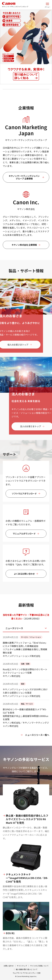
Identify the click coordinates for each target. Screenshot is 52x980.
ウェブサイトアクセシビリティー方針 (27, 973)
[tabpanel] (26, 691)
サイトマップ (22, 966)
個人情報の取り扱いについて (27, 969)
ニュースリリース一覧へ (37, 735)
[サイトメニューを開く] (47, 5)
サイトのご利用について (39, 966)
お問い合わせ (9, 966)
